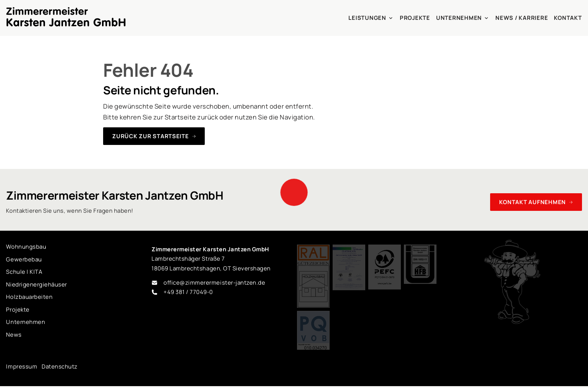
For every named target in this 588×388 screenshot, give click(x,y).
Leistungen (371, 18)
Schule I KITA (24, 272)
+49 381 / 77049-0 (188, 292)
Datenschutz (60, 366)
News (14, 335)
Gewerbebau (24, 259)
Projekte (415, 18)
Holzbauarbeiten (29, 297)
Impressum (22, 366)
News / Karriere (522, 18)
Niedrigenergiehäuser (36, 284)
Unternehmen (463, 18)
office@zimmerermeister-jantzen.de (214, 283)
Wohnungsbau (26, 247)
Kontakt (568, 18)
